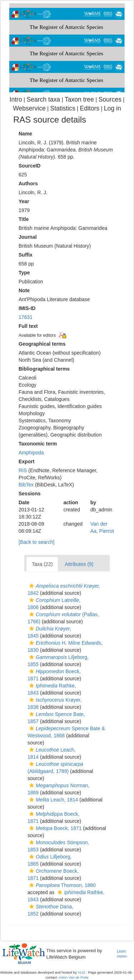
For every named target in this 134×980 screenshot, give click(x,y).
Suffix (26, 255)
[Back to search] (36, 542)
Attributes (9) (79, 564)
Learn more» (122, 954)
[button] (32, 586)
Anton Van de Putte (74, 977)
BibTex (26, 485)
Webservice (29, 108)
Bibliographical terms (44, 369)
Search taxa (43, 99)
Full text (28, 326)
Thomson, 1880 (62, 885)
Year (24, 201)
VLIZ (82, 972)
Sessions (29, 494)
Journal (28, 237)
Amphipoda (31, 453)
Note (24, 290)
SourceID (29, 166)
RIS (23, 470)
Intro (16, 99)
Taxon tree (79, 99)
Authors (28, 184)
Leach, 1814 (53, 800)
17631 (26, 317)
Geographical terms (42, 344)
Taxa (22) (42, 564)
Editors (90, 108)
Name (25, 134)
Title (24, 219)
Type (24, 273)
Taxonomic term (38, 444)
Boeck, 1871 (54, 828)
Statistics (63, 108)
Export (26, 461)
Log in (113, 108)
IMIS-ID (27, 308)
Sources (110, 99)
